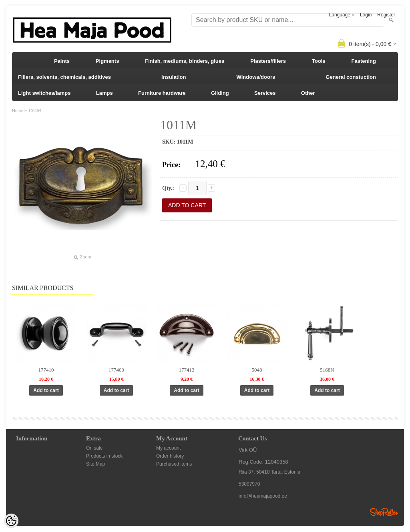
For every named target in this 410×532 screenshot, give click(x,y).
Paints (62, 61)
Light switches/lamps (44, 93)
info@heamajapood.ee (263, 496)
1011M (35, 110)
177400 (116, 370)
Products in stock (104, 456)
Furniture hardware (162, 93)
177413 (187, 370)
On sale (94, 448)
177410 (46, 370)
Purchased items (174, 464)
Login (366, 15)
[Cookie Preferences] (11, 521)
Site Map (95, 464)
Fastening (364, 61)
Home (17, 110)
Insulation (174, 77)
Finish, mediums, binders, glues (185, 61)
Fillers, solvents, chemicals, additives (64, 77)
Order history (170, 456)
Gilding (220, 93)
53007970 (249, 484)
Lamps (105, 93)
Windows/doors (256, 77)
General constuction (351, 77)
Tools (319, 61)
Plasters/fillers (268, 61)
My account (168, 448)
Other (308, 93)
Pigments (108, 61)
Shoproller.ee (384, 512)
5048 (257, 370)
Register (386, 15)
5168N (327, 370)
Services (265, 93)
